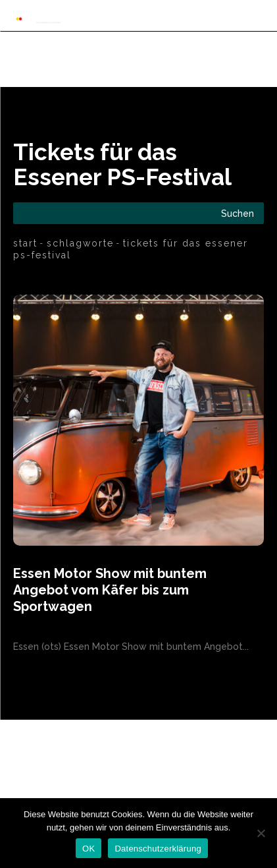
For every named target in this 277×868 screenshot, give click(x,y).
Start (25, 243)
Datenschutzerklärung (158, 849)
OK (88, 849)
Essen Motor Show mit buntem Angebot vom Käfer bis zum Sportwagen (110, 590)
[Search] (238, 213)
